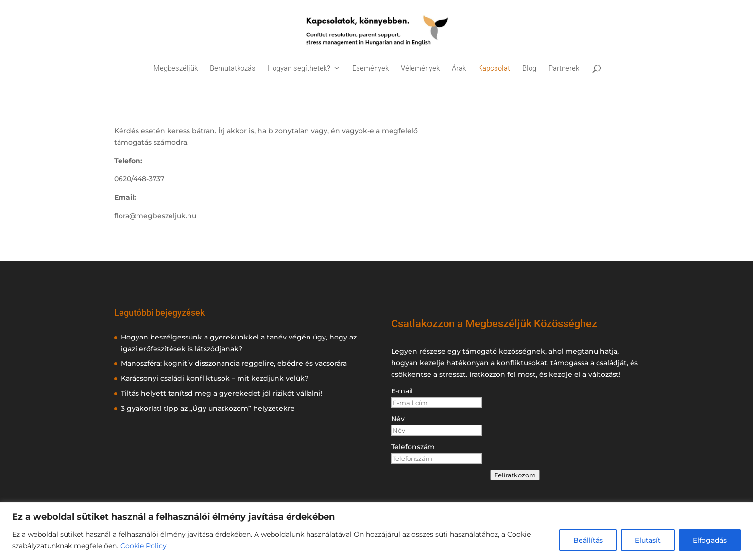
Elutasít (648, 540)
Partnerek (564, 69)
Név (398, 419)
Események (370, 69)
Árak (459, 69)
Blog (529, 69)
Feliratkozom (515, 475)
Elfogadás (710, 540)
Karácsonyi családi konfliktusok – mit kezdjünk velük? (215, 378)
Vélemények (420, 69)
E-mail (402, 391)
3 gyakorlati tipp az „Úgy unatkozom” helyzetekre (208, 408)
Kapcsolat (494, 69)
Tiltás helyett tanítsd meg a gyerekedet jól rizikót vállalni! (222, 393)
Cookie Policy (144, 546)
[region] (376, 531)
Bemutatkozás (233, 69)
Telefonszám (413, 447)
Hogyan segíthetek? (299, 69)
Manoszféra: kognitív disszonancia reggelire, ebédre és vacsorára (234, 363)
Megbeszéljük (176, 69)
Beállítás (588, 540)
